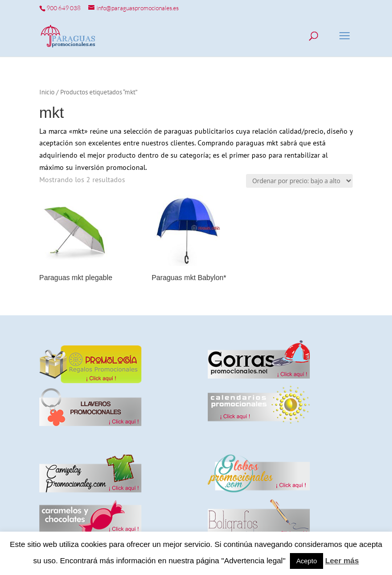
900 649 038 (64, 8)
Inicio (47, 92)
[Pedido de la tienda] (299, 181)
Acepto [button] (306, 561)
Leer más (342, 560)
